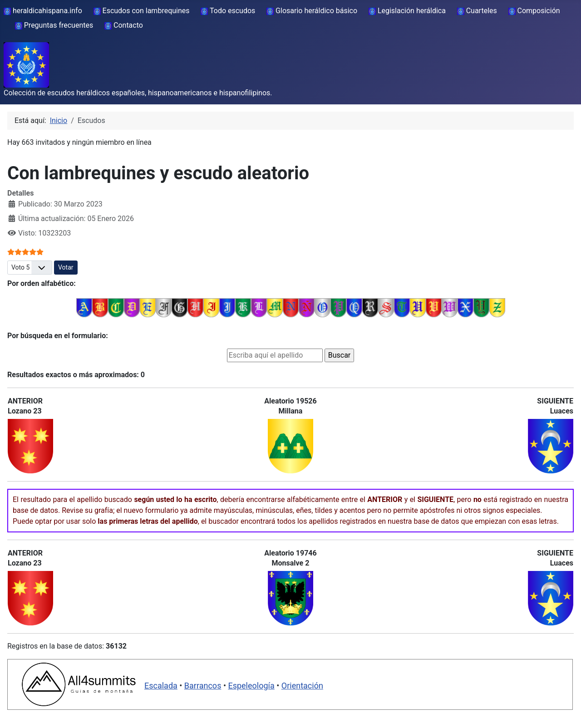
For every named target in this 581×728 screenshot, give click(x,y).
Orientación (302, 686)
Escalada (161, 686)
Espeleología (251, 686)
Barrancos (203, 686)
